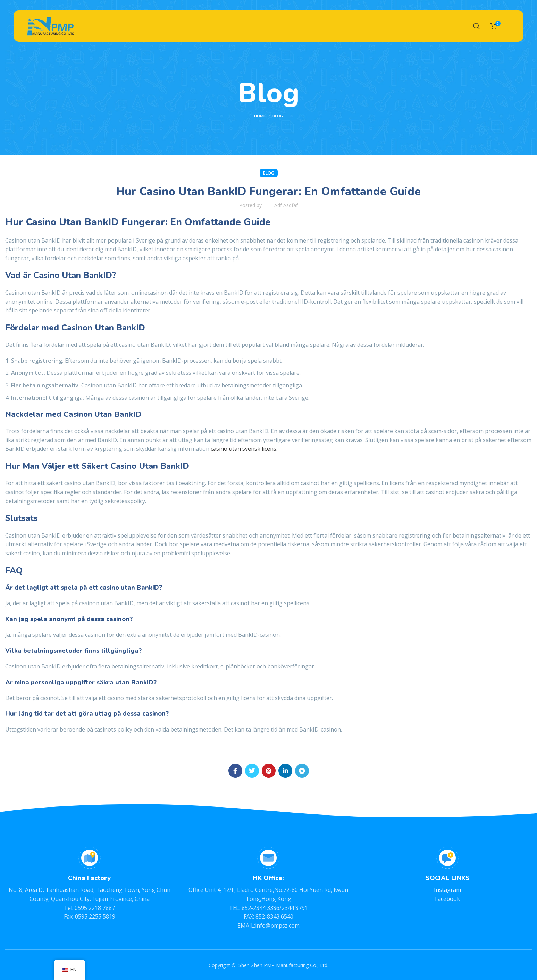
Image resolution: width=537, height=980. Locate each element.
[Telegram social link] (302, 771)
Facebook (447, 899)
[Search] (477, 26)
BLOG (278, 116)
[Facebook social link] (235, 771)
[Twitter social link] (252, 771)
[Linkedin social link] (285, 771)
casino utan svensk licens (244, 449)
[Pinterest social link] (269, 771)
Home (260, 116)
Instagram (447, 890)
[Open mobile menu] (510, 26)
